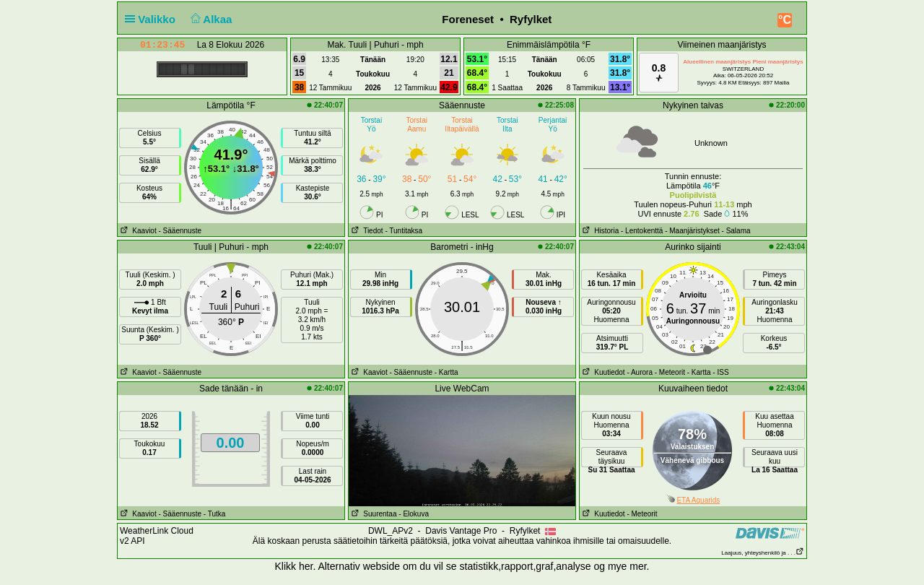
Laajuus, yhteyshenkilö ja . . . (763, 553)
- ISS (720, 372)
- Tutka (215, 514)
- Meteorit (670, 372)
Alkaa (210, 19)
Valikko (153, 19)
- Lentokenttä (642, 231)
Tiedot (366, 231)
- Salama (736, 231)
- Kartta (446, 372)
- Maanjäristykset (692, 231)
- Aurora (640, 372)
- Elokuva (414, 514)
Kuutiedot (602, 372)
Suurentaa (373, 514)
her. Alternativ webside (349, 566)
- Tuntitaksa (404, 231)
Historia (599, 231)
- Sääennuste (180, 231)
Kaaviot (137, 231)
